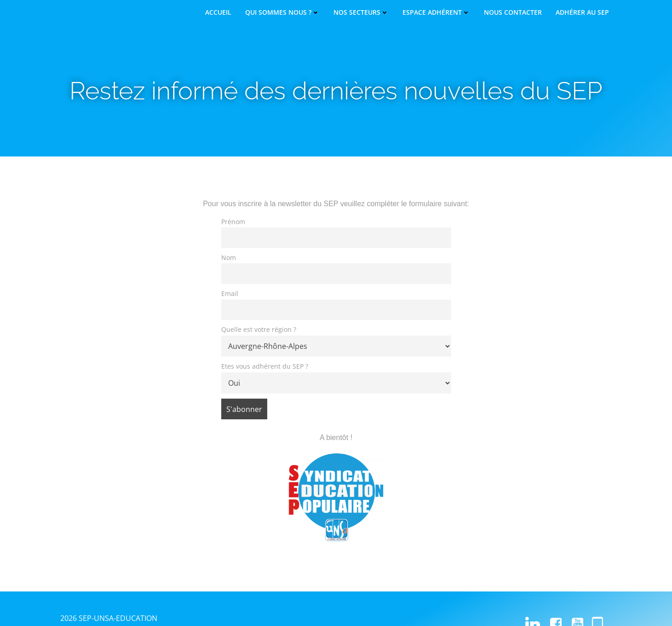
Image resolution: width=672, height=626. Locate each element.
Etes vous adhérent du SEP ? (265, 366)
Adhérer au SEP (582, 12)
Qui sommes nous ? (282, 12)
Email (230, 293)
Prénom (233, 222)
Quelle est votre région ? (259, 329)
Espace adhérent (436, 12)
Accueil (218, 12)
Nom (229, 258)
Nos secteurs (361, 12)
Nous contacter (513, 12)
